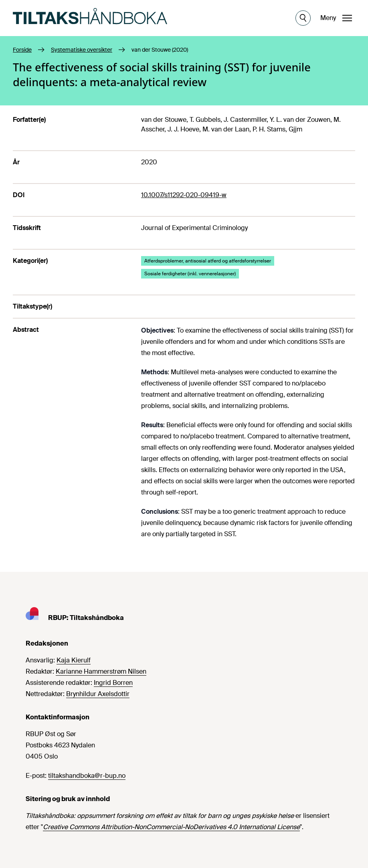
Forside (22, 50)
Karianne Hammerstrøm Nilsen (101, 671)
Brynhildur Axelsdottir (98, 694)
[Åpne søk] (303, 18)
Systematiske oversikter (82, 50)
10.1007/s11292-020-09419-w (184, 195)
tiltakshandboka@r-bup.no (87, 776)
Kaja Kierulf (74, 660)
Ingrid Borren (113, 683)
